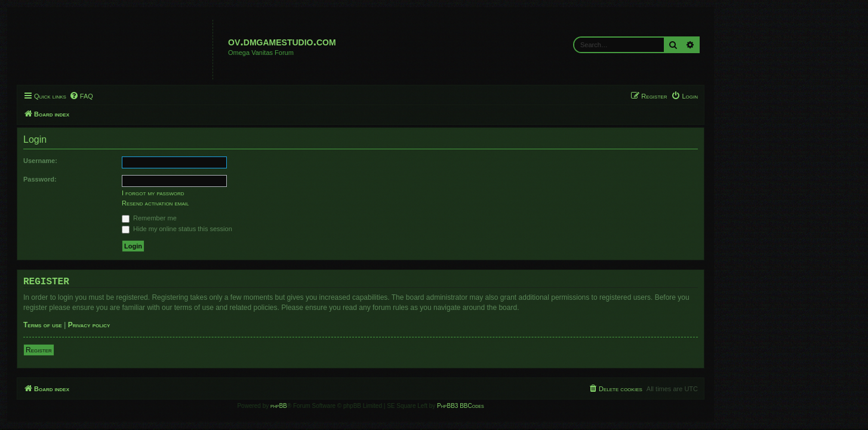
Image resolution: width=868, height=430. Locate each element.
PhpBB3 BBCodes (534, 406)
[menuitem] (155, 96)
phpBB (352, 406)
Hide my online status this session (250, 229)
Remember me (223, 218)
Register (112, 350)
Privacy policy (163, 325)
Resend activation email (229, 203)
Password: (113, 179)
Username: (114, 161)
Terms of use (116, 325)
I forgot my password (227, 193)
